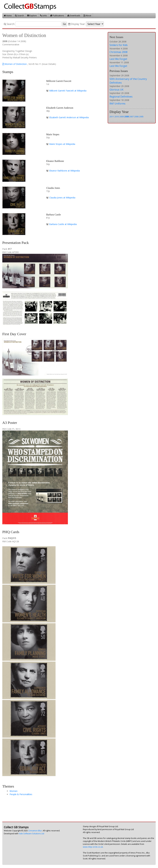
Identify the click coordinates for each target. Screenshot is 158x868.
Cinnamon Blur (35, 831)
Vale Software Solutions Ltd (31, 834)
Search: (9, 24)
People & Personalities (21, 794)
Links (44, 15)
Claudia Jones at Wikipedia (62, 198)
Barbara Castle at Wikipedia (63, 224)
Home (8, 15)
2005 (141, 117)
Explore (32, 15)
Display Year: (77, 24)
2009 (122, 117)
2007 (131, 117)
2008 (127, 117)
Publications (57, 15)
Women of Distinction (15, 64)
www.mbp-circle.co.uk (93, 847)
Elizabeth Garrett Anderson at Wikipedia (69, 117)
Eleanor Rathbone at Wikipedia (64, 171)
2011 (112, 117)
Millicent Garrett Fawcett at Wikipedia (68, 91)
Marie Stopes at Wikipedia (62, 144)
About (87, 15)
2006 (136, 117)
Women (14, 791)
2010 (117, 117)
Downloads (74, 15)
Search (19, 15)
